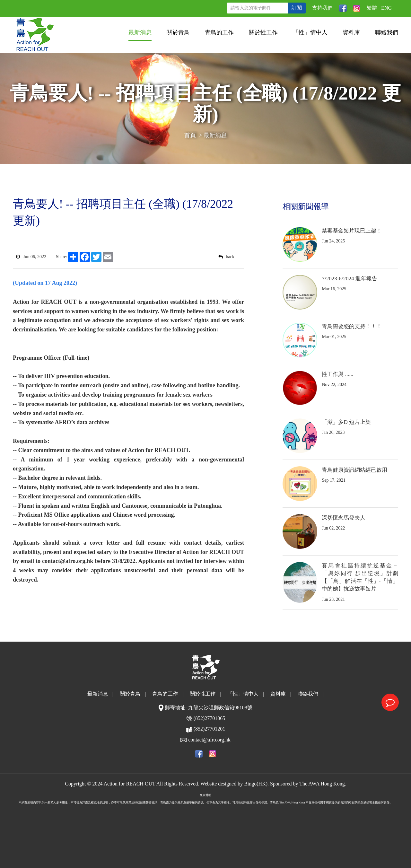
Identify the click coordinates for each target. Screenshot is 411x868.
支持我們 (322, 8)
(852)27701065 (210, 718)
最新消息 (140, 32)
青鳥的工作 (219, 32)
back (226, 257)
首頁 (190, 135)
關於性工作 (263, 32)
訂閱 (297, 8)
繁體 (372, 8)
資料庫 (351, 32)
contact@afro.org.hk (209, 740)
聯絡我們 (387, 32)
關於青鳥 (178, 32)
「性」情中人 (310, 32)
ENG (386, 8)
